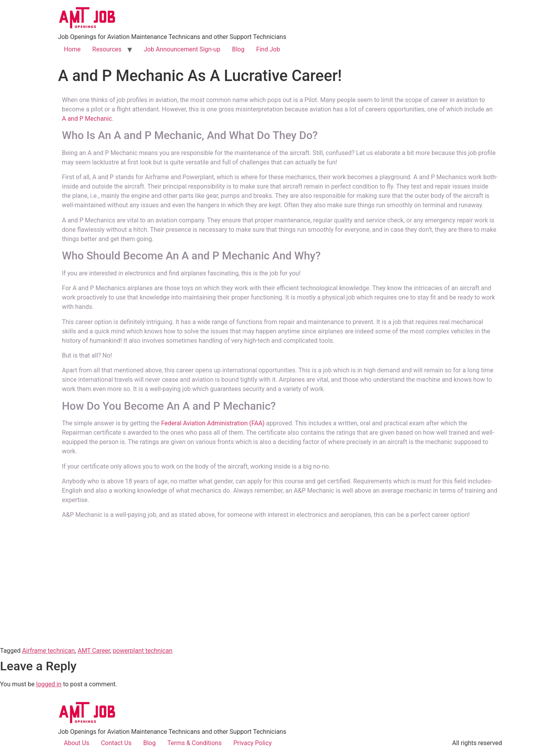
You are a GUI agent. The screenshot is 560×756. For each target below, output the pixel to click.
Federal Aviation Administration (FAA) (213, 423)
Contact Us (116, 743)
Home (72, 49)
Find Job (268, 49)
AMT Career (94, 651)
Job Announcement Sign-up (182, 49)
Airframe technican (48, 651)
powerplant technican (143, 651)
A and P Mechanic (87, 119)
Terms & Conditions (195, 743)
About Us (77, 743)
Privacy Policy (253, 743)
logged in (49, 684)
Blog (238, 49)
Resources (107, 49)
